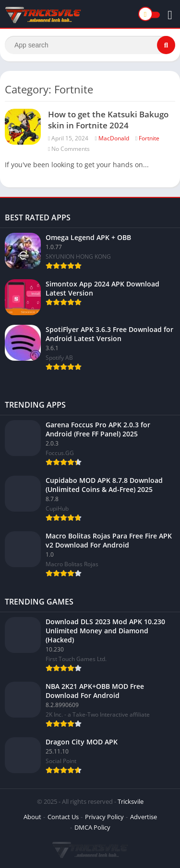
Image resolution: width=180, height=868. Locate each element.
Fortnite (149, 138)
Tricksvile (131, 801)
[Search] (90, 45)
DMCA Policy (92, 827)
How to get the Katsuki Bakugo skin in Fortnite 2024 (108, 120)
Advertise (144, 817)
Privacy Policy (104, 817)
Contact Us (63, 817)
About (32, 817)
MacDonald (114, 138)
